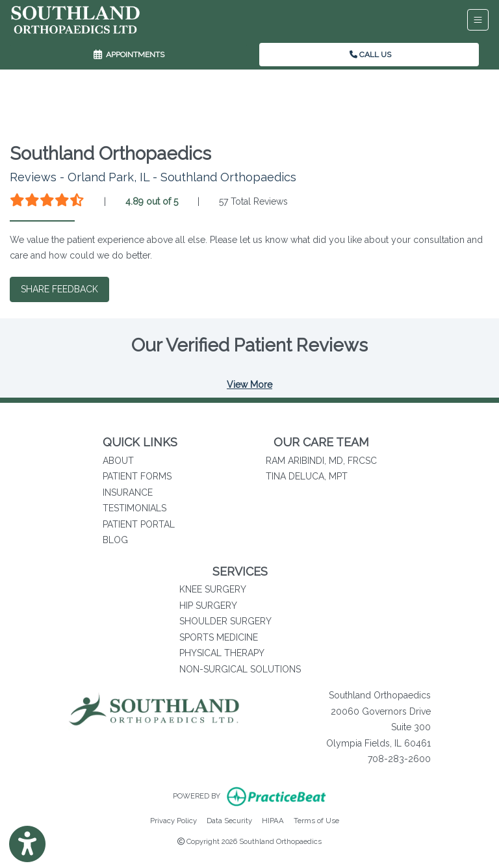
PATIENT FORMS (137, 476)
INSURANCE (128, 492)
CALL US (370, 55)
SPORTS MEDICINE (219, 637)
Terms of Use (316, 820)
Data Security (229, 820)
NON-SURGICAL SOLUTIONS (240, 669)
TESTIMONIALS (134, 508)
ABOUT (118, 461)
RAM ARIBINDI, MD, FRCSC (321, 461)
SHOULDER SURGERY (225, 621)
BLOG (115, 540)
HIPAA (273, 820)
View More (249, 385)
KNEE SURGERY (213, 589)
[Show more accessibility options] (27, 844)
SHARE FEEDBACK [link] (59, 289)
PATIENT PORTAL (139, 524)
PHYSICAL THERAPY (222, 653)
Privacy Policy (173, 820)
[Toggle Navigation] (478, 20)
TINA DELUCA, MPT (307, 476)
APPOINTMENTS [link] (129, 55)
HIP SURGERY (208, 606)
